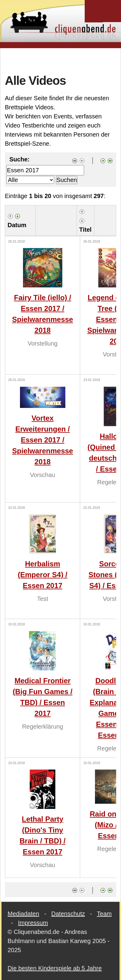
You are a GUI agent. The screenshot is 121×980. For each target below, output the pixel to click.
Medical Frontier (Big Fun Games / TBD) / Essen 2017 (43, 697)
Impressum (33, 923)
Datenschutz (68, 914)
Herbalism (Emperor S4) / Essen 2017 (43, 575)
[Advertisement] (60, 60)
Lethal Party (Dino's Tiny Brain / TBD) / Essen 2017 (43, 835)
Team (104, 914)
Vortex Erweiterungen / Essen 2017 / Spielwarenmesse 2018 (43, 440)
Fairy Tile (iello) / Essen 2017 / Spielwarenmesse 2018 (43, 314)
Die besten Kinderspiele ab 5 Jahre (55, 968)
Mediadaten (23, 914)
